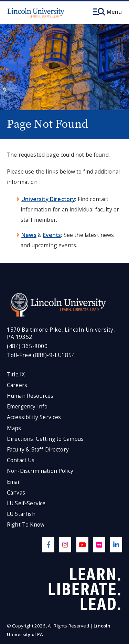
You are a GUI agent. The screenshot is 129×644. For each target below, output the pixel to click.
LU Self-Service (26, 503)
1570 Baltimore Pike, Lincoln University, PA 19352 (61, 334)
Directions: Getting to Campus (45, 439)
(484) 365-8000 (27, 346)
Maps (14, 428)
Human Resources (30, 396)
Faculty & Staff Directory (38, 450)
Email (14, 482)
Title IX (16, 375)
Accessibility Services (34, 417)
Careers (17, 385)
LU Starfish (21, 514)
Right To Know (26, 525)
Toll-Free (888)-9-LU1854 (41, 355)
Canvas (16, 493)
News (29, 235)
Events (52, 235)
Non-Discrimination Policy (40, 471)
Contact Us (21, 460)
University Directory (48, 199)
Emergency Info (27, 407)
